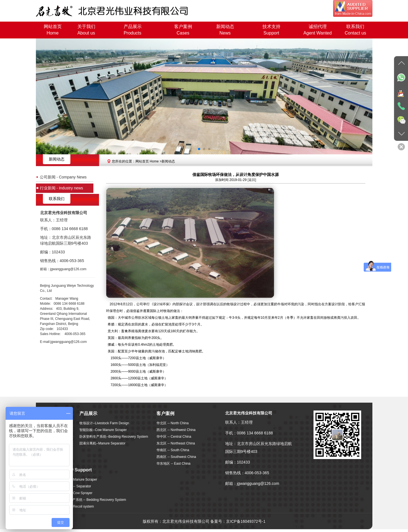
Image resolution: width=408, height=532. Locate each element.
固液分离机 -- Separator (73, 486)
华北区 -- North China (173, 423)
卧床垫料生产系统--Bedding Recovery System (114, 437)
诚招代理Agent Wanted (318, 30)
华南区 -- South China (173, 450)
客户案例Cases (183, 30)
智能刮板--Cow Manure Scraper (103, 430)
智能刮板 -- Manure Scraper (76, 480)
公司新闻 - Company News (63, 176)
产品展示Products (133, 30)
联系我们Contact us (355, 30)
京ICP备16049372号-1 (246, 521)
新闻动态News (225, 30)
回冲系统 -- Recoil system (75, 506)
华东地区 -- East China (173, 464)
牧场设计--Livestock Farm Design (104, 423)
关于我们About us (86, 30)
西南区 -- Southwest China (176, 457)
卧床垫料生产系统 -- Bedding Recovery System (91, 500)
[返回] (252, 180)
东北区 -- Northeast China (176, 443)
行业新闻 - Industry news (62, 185)
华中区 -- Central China (174, 437)
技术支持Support (271, 30)
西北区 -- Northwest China (176, 430)
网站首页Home (53, 30)
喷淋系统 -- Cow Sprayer (74, 493)
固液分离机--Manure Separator (102, 443)
